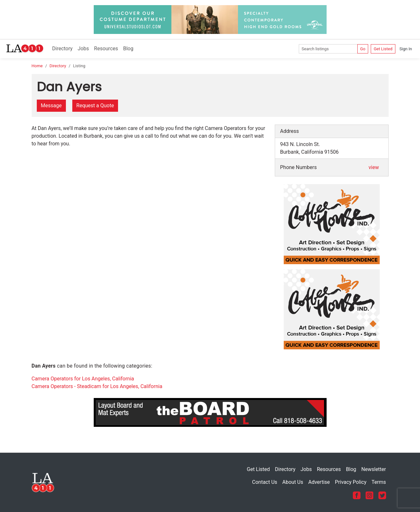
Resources (106, 49)
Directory (62, 49)
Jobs (83, 49)
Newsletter (374, 469)
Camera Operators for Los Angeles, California (83, 379)
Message (51, 106)
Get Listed (383, 49)
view (374, 167)
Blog (128, 49)
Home (37, 66)
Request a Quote (95, 106)
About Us (293, 482)
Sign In (406, 49)
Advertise (319, 482)
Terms (379, 482)
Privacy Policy (351, 482)
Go (363, 49)
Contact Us (265, 482)
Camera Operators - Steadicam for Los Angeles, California (97, 386)
